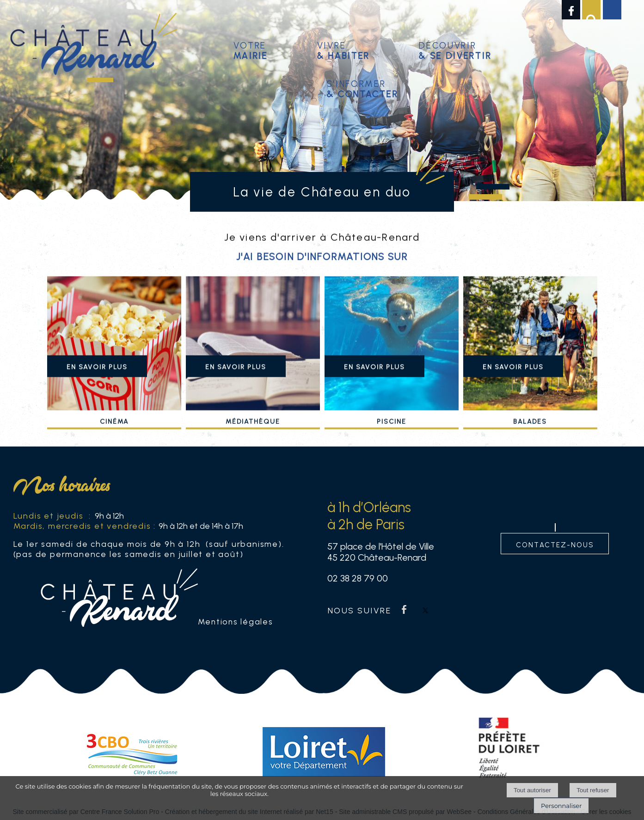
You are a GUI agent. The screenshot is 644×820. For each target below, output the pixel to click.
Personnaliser (561, 806)
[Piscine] (392, 358)
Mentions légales (236, 621)
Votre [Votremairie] (251, 49)
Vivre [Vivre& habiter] (343, 49)
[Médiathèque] (253, 358)
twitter (425, 609)
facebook (404, 609)
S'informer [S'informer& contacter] (363, 88)
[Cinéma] (114, 358)
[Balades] (530, 358)
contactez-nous (555, 544)
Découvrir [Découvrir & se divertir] (455, 49)
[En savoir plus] (97, 379)
